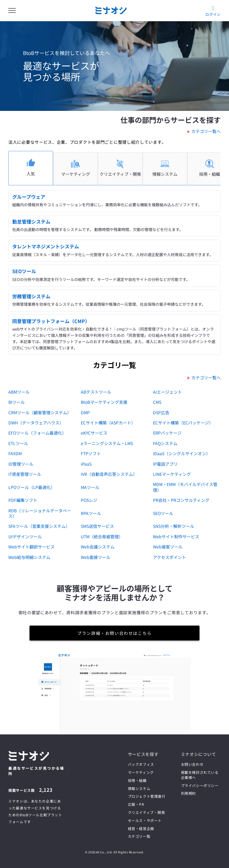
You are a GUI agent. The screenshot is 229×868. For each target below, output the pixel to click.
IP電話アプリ (165, 464)
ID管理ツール (21, 464)
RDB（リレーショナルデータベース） (40, 513)
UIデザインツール (25, 537)
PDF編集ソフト (23, 500)
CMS (157, 402)
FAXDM (15, 453)
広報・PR (136, 804)
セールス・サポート (145, 820)
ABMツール (19, 392)
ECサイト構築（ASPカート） (108, 423)
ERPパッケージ (167, 433)
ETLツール (18, 443)
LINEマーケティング (172, 474)
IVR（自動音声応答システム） (109, 474)
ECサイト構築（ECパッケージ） (183, 423)
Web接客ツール (168, 547)
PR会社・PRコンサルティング (181, 500)
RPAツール (91, 513)
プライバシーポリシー (200, 785)
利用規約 (188, 793)
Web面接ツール (96, 557)
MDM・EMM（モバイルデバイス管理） (185, 487)
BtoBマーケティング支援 (104, 402)
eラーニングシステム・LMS (107, 443)
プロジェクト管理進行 (147, 796)
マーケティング (141, 772)
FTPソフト (91, 453)
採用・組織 (137, 780)
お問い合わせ (192, 764)
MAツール (90, 487)
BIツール (17, 402)
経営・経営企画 (141, 828)
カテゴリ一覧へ (206, 131)
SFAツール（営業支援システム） (39, 526)
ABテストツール (96, 392)
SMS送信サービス (97, 526)
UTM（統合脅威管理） (102, 537)
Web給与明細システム (29, 557)
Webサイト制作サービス (176, 537)
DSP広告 (161, 412)
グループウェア (29, 197)
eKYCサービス (94, 433)
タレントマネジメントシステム (46, 246)
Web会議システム (98, 547)
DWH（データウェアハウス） (36, 423)
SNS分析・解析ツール (174, 526)
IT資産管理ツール (25, 474)
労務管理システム (31, 296)
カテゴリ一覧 (139, 836)
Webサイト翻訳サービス (31, 547)
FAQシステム (165, 443)
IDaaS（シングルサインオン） (182, 453)
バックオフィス (141, 764)
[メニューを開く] (12, 10)
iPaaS (86, 464)
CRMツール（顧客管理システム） (40, 412)
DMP (85, 412)
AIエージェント (167, 392)
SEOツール (24, 271)
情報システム (139, 788)
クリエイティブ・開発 (147, 812)
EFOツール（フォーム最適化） (37, 433)
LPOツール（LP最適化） (32, 487)
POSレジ (89, 500)
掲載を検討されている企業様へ (200, 775)
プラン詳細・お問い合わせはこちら (114, 633)
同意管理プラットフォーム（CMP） (51, 321)
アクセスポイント (170, 557)
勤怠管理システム (31, 221)
